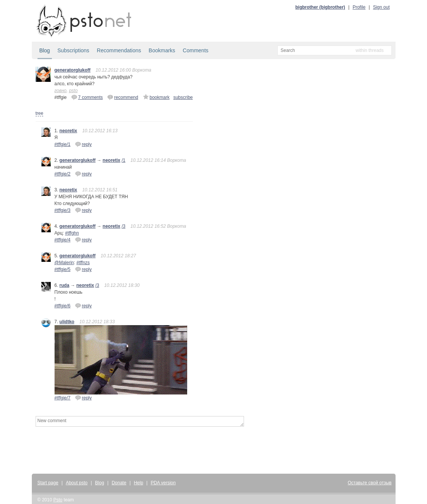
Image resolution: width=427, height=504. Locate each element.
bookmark (156, 97)
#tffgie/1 (63, 144)
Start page (48, 483)
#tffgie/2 (63, 174)
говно (61, 91)
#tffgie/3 (63, 210)
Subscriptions (74, 50)
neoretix (68, 131)
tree (40, 113)
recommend (123, 97)
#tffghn (72, 233)
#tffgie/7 (63, 398)
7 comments (87, 97)
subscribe (183, 97)
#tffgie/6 (63, 306)
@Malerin (64, 263)
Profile (359, 7)
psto (73, 91)
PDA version (163, 483)
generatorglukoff (73, 70)
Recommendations (119, 50)
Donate (119, 483)
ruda (64, 285)
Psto (58, 500)
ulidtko (67, 322)
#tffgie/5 (63, 269)
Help (138, 483)
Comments (196, 50)
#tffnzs (83, 263)
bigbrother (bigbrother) (320, 7)
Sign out (381, 7)
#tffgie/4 (63, 240)
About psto (77, 483)
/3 (124, 226)
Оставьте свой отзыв (370, 483)
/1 (124, 160)
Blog (45, 50)
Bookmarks (162, 50)
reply (83, 144)
